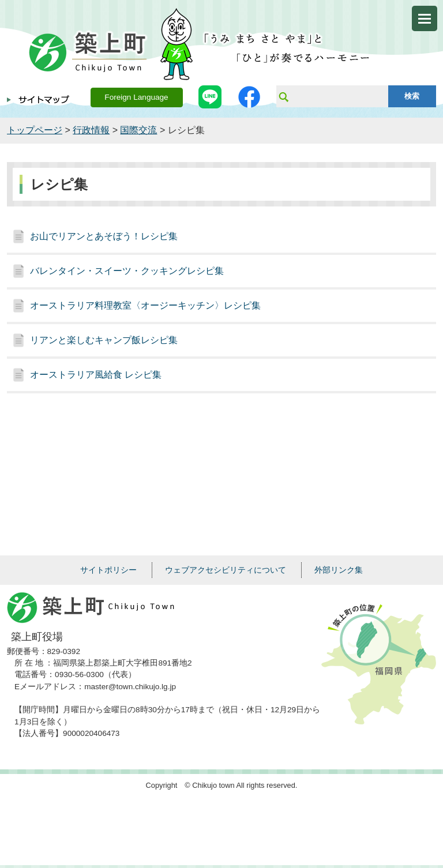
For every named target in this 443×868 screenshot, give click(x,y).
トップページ (35, 130)
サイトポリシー (108, 570)
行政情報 (91, 130)
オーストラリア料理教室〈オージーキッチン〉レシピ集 (145, 305)
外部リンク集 (339, 570)
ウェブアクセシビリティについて (226, 570)
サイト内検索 (283, 96)
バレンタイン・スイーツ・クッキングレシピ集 (127, 271)
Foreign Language (136, 97)
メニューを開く (425, 18)
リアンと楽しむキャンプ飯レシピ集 (104, 340)
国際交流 (138, 130)
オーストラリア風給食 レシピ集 (96, 375)
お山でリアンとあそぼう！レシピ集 (104, 236)
